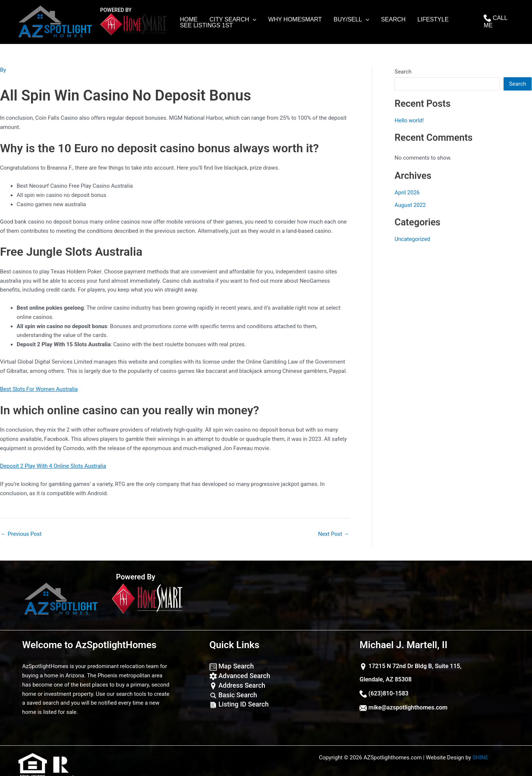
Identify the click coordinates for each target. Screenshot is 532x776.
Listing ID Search (239, 704)
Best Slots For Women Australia (39, 389)
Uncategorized (412, 239)
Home (189, 20)
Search (393, 20)
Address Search (237, 685)
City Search (233, 20)
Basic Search (233, 695)
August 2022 (410, 205)
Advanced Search (240, 676)
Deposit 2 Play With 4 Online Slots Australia (53, 466)
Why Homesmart (295, 20)
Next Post (334, 534)
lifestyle (433, 20)
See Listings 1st (206, 25)
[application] (253, 20)
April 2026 (407, 193)
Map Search (232, 666)
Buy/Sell (351, 20)
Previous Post (21, 534)
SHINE (480, 758)
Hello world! (409, 120)
